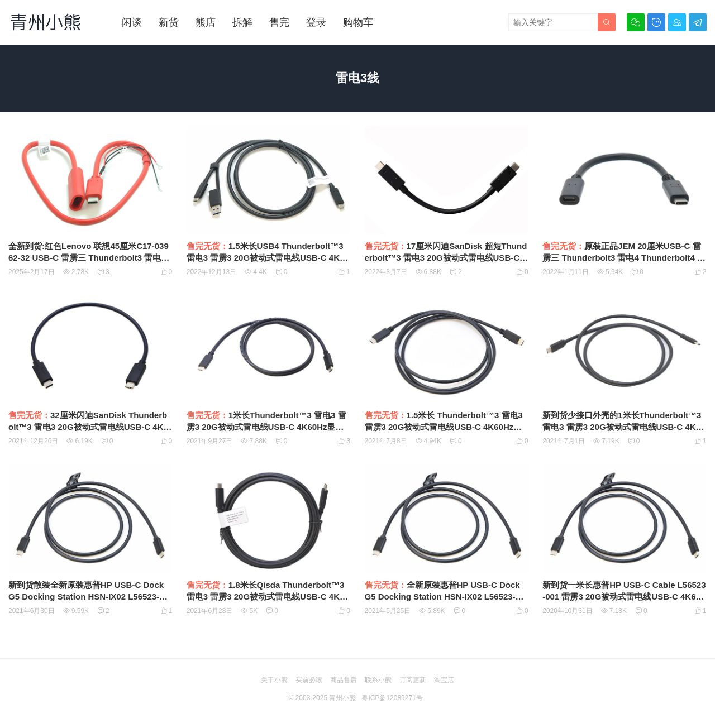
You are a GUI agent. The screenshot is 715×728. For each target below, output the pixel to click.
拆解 (242, 22)
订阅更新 (413, 680)
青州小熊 (342, 698)
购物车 (358, 22)
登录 (316, 22)
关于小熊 (274, 680)
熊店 (206, 22)
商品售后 (344, 680)
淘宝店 (444, 680)
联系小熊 (378, 680)
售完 (279, 22)
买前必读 (309, 680)
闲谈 (132, 22)
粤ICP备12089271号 (392, 698)
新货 (169, 22)
